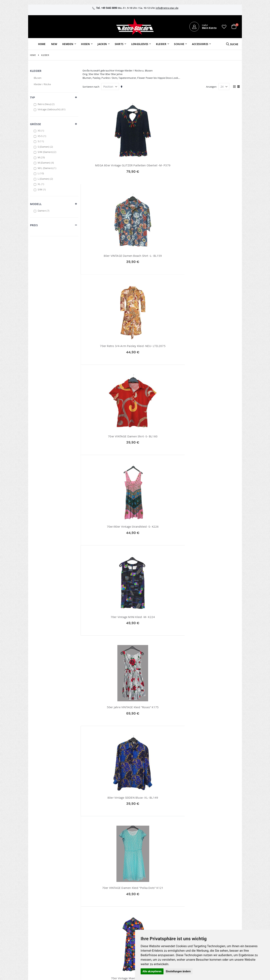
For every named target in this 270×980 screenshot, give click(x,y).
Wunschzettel (110, 903)
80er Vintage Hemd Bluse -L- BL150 (161, 449)
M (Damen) (46, 163)
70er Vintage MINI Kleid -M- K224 (215, 260)
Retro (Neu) (47, 104)
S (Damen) (46, 147)
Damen (44, 211)
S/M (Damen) (47, 152)
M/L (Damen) (47, 168)
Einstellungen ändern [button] (178, 971)
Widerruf (208, 903)
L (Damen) (46, 179)
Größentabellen (179, 903)
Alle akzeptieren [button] (152, 971)
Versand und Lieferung (183, 908)
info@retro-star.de (167, 8)
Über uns (175, 893)
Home (33, 55)
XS (41, 131)
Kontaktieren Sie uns (182, 898)
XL (41, 184)
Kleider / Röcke (42, 84)
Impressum (210, 893)
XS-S (42, 136)
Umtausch (176, 923)
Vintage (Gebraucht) (52, 109)
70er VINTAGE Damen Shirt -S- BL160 (108, 260)
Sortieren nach (91, 87)
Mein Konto (109, 893)
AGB (206, 898)
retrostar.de (113, 933)
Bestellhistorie (110, 898)
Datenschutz (211, 908)
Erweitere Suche (111, 908)
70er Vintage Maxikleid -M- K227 (108, 449)
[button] (224, 27)
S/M (42, 189)
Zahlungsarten (178, 913)
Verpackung (177, 918)
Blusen (38, 78)
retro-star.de (113, 925)
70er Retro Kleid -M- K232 (161, 827)
